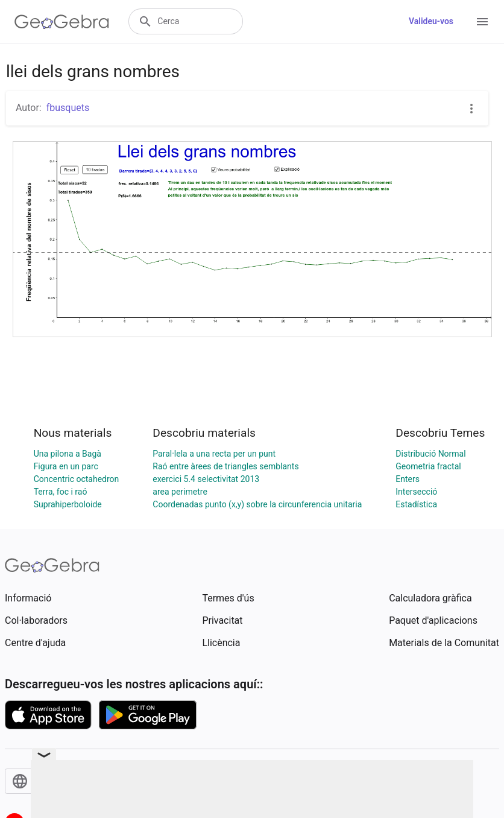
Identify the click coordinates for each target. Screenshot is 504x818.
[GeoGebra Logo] (62, 22)
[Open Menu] (482, 22)
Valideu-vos (431, 21)
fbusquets (68, 108)
